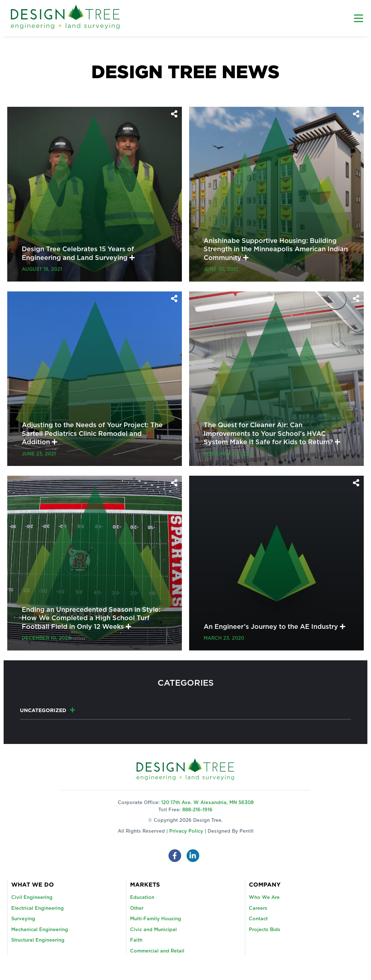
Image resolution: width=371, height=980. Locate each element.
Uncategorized (43, 710)
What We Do (33, 884)
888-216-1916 (197, 810)
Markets (145, 884)
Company (265, 884)
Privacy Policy (186, 831)
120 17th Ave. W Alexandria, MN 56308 (207, 803)
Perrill (247, 831)
